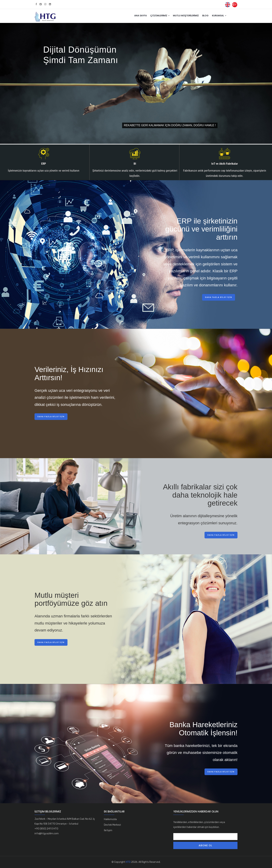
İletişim (108, 830)
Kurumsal (219, 16)
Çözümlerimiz (160, 16)
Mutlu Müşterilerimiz (186, 16)
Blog (205, 16)
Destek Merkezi (112, 825)
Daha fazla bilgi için (219, 297)
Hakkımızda (110, 819)
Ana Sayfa (141, 16)
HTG (128, 862)
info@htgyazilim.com (47, 834)
